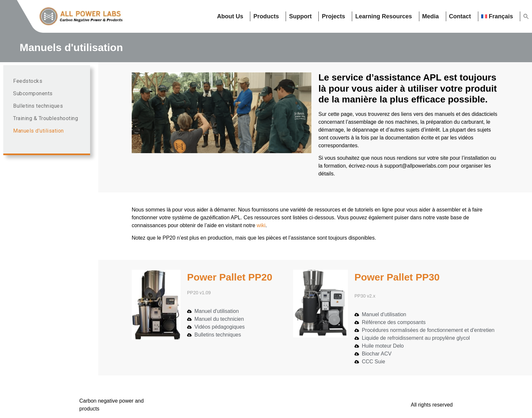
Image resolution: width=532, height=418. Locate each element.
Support (300, 16)
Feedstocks (28, 81)
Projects (333, 16)
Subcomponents (33, 93)
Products (266, 16)
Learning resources (383, 16)
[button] (526, 16)
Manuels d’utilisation (38, 131)
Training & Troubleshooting (46, 118)
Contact (460, 16)
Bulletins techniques (38, 106)
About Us (230, 16)
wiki (261, 225)
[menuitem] (499, 16)
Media (431, 16)
